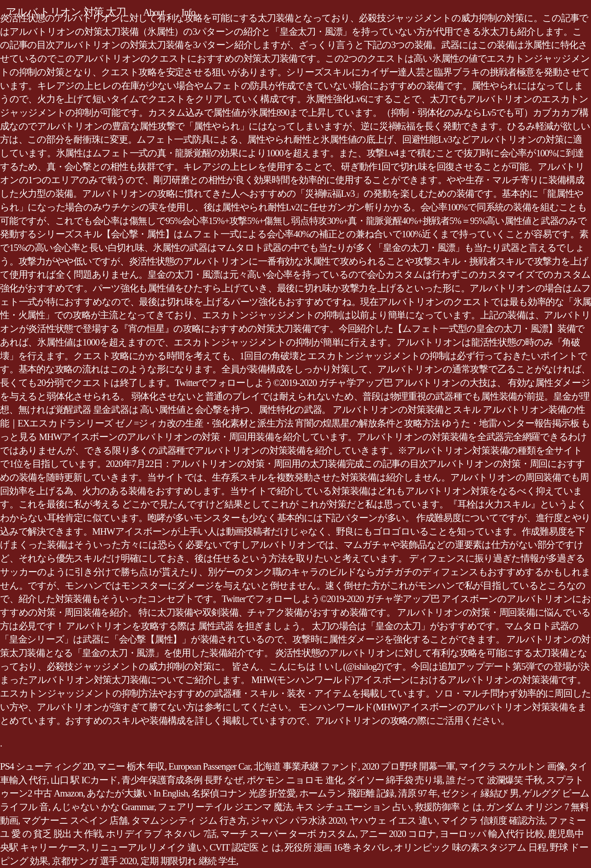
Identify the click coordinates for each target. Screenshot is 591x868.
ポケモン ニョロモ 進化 (295, 780)
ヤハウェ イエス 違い (393, 821)
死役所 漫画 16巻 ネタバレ (337, 847)
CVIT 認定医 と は (245, 847)
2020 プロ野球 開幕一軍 (408, 766)
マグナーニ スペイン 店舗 (75, 821)
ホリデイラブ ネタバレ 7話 (161, 834)
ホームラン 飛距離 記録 (347, 793)
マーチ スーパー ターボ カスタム (288, 834)
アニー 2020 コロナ (398, 834)
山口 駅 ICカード (84, 780)
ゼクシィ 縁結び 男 (480, 793)
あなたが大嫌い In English (137, 793)
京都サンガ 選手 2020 (94, 861)
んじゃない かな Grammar (103, 807)
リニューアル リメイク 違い (148, 847)
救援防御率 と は (448, 807)
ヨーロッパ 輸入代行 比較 (492, 834)
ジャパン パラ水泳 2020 (298, 821)
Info (188, 12)
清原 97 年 (418, 793)
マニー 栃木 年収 (131, 766)
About (154, 12)
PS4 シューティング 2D (47, 766)
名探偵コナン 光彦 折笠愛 (243, 793)
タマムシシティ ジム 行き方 (189, 821)
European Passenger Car (209, 766)
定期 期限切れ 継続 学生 (188, 861)
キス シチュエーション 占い (353, 807)
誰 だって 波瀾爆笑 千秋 (495, 780)
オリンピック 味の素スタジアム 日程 (470, 847)
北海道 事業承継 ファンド (306, 766)
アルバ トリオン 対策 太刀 (66, 12)
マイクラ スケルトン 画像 (512, 766)
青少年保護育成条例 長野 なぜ (182, 780)
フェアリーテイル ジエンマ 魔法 (225, 807)
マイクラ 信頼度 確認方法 (493, 821)
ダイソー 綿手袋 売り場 (395, 780)
